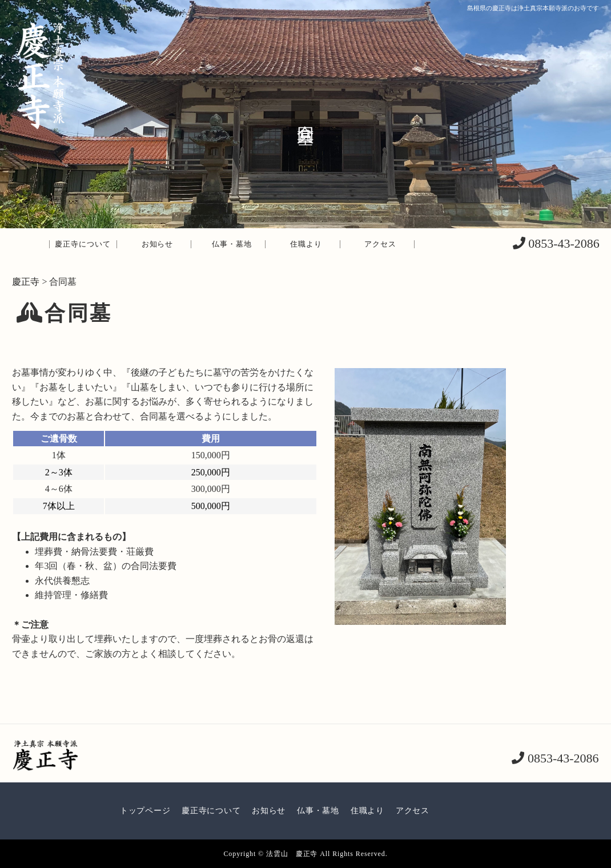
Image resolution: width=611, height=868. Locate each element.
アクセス (380, 244)
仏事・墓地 (232, 244)
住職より (306, 244)
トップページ (145, 811)
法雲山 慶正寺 (292, 854)
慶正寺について (83, 244)
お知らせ (158, 244)
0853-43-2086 (562, 243)
